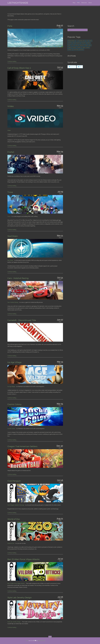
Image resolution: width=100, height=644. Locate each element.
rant (69, 45)
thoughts (83, 43)
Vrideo (11, 106)
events (76, 45)
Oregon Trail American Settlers (23, 446)
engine (79, 47)
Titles (78, 3)
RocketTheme (41, 641)
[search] (77, 30)
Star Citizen (11, 260)
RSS (80, 67)
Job (74, 43)
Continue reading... (12, 61)
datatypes (76, 50)
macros (81, 50)
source (74, 47)
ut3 (72, 45)
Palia (10, 26)
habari (70, 47)
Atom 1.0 (72, 67)
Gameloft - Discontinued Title (22, 320)
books (88, 43)
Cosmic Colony (15, 404)
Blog (74, 3)
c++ (77, 41)
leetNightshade (18, 3)
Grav (27, 641)
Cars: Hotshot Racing (13, 302)
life (87, 41)
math (90, 41)
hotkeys (70, 50)
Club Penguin (14, 481)
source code (82, 41)
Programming (71, 41)
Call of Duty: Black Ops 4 (20, 68)
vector (70, 43)
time (86, 45)
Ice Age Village (15, 362)
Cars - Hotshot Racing (18, 278)
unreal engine (86, 47)
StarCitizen (13, 236)
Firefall (11, 152)
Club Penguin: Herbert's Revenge (16, 505)
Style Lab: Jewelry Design (20, 598)
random (78, 43)
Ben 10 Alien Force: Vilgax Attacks (24, 559)
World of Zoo (14, 519)
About (90, 3)
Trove (10, 192)
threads (81, 45)
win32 (90, 45)
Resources (84, 3)
